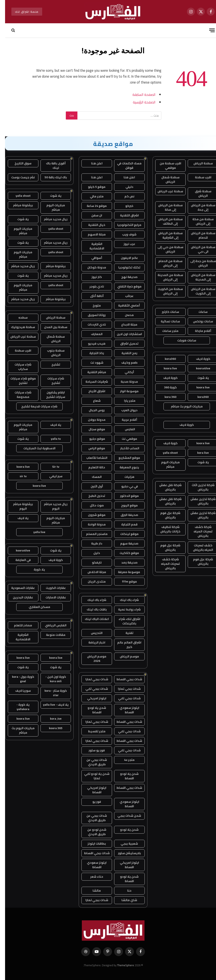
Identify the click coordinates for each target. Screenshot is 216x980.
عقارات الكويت (51, 588)
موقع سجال (92, 429)
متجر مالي (92, 196)
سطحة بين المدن (51, 327)
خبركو (124, 206)
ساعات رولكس (198, 321)
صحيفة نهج (124, 277)
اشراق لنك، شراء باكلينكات (124, 621)
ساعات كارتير (165, 312)
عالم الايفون (124, 258)
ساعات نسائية (165, 321)
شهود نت (92, 363)
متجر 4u (124, 760)
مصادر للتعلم (18, 625)
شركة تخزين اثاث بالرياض (198, 487)
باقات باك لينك (92, 609)
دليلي (124, 187)
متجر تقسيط (92, 731)
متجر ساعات (165, 331)
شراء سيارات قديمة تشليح (34, 406)
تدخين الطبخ (92, 496)
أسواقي (92, 258)
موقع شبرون (92, 515)
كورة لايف (198, 359)
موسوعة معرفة (124, 572)
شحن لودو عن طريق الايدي (92, 832)
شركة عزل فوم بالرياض (165, 515)
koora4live (198, 368)
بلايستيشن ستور (124, 853)
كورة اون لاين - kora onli (51, 679)
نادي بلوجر (92, 286)
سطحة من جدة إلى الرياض (198, 263)
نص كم (124, 196)
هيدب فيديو (92, 344)
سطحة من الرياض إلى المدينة (198, 277)
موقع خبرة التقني (124, 286)
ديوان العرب (124, 410)
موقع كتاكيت (124, 553)
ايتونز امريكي (92, 698)
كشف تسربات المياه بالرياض (198, 548)
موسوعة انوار (124, 391)
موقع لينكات (124, 534)
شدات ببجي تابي (92, 689)
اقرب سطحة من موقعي (165, 166)
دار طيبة (92, 543)
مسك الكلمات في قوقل (124, 166)
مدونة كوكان (92, 267)
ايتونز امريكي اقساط (92, 790)
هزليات (124, 477)
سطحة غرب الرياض (165, 191)
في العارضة (18, 560)
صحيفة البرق (124, 515)
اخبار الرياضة (92, 642)
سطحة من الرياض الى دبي (198, 249)
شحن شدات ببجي (124, 816)
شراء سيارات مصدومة (18, 395)
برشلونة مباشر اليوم (18, 506)
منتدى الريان (92, 581)
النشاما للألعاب (92, 458)
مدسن (124, 315)
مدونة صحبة (124, 382)
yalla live (34, 532)
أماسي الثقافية (124, 305)
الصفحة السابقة (139, 94)
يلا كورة (34, 569)
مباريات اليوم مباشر (165, 464)
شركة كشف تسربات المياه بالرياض (198, 531)
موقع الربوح (124, 505)
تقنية (124, 633)
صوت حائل (92, 505)
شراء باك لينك (124, 600)
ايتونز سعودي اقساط (124, 710)
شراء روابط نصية (124, 609)
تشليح (51, 364)
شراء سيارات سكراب (18, 367)
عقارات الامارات (51, 597)
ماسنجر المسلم (92, 534)
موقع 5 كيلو (92, 187)
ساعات (198, 312)
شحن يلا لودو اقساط (92, 710)
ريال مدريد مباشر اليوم (51, 506)
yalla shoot (165, 453)
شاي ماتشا (124, 900)
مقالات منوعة (51, 635)
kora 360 (165, 397)
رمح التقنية (124, 353)
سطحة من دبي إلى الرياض (165, 249)
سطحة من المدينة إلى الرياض (165, 277)
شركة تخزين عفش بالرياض (198, 501)
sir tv (18, 476)
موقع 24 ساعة (92, 206)
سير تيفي (51, 476)
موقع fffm (124, 581)
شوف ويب (124, 234)
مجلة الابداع (124, 324)
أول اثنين (92, 486)
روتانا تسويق (92, 315)
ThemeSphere (120, 965)
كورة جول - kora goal (18, 679)
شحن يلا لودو (124, 830)
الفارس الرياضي (51, 625)
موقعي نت (124, 439)
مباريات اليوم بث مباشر (182, 406)
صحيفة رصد (124, 562)
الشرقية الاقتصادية (92, 246)
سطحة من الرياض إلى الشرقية (165, 235)
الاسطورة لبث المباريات (34, 448)
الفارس (124, 429)
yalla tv (51, 439)
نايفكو (92, 562)
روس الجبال (92, 410)
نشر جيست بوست (18, 177)
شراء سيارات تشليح (51, 381)
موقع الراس (92, 448)
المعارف (92, 334)
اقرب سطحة (198, 177)
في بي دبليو (124, 486)
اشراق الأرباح (92, 391)
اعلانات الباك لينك (92, 619)
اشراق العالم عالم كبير (124, 645)
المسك (92, 477)
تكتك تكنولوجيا (124, 267)
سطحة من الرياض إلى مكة (165, 207)
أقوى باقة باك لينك (51, 166)
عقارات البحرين (18, 597)
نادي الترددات (92, 324)
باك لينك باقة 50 (51, 177)
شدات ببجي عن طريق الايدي (92, 762)
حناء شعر (92, 877)
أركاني (124, 372)
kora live (198, 453)
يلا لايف (51, 425)
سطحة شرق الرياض (198, 193)
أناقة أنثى (92, 296)
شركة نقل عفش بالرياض (165, 487)
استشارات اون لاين (124, 334)
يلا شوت (198, 378)
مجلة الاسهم (92, 234)
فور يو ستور (92, 750)
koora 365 (51, 728)
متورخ (92, 305)
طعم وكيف (124, 363)
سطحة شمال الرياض (165, 179)
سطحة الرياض (198, 163)
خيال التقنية (92, 225)
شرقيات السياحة (92, 382)
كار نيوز (92, 277)
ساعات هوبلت (182, 340)
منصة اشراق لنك (22, 12)
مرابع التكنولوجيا (124, 225)
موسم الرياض (124, 656)
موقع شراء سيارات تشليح (18, 381)
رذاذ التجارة (92, 353)
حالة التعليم (92, 467)
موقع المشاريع (124, 458)
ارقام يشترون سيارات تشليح (51, 395)
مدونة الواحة (92, 524)
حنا (124, 891)
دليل (92, 553)
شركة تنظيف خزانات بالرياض (165, 529)
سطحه (18, 318)
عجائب (124, 296)
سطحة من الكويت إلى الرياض (165, 291)
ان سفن (92, 215)
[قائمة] (207, 30)
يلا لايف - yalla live (51, 705)
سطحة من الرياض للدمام (198, 235)
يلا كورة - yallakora (18, 707)
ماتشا (92, 891)
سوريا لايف (18, 691)
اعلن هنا (92, 163)
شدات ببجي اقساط (124, 679)
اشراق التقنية (124, 215)
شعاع (92, 401)
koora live (165, 368)
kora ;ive (51, 719)
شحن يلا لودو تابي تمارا (92, 776)
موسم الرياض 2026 (92, 659)
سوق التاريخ (18, 163)
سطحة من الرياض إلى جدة (198, 207)
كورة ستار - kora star (51, 693)
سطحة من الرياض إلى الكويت (198, 291)
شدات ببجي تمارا (92, 679)
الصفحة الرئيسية (139, 102)
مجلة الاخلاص (92, 572)
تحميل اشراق (124, 344)
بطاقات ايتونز (92, 844)
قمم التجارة (124, 524)
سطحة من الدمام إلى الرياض (165, 263)
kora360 (165, 359)
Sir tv (51, 467)
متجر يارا (124, 401)
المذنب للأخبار (124, 448)
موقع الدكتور (124, 496)
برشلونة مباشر (18, 205)
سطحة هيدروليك (18, 327)
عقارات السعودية (18, 588)
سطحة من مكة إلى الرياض (198, 221)
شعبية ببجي (124, 844)
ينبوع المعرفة (124, 467)
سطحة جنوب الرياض (51, 353)
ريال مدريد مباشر (51, 219)
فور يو (92, 802)
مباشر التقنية (92, 372)
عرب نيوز (124, 244)
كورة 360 (165, 387)
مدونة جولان (92, 420)
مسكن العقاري (34, 607)
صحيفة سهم (124, 543)
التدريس (92, 633)
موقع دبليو (92, 439)
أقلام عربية (124, 420)
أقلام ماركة (198, 331)
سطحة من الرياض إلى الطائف (165, 221)
